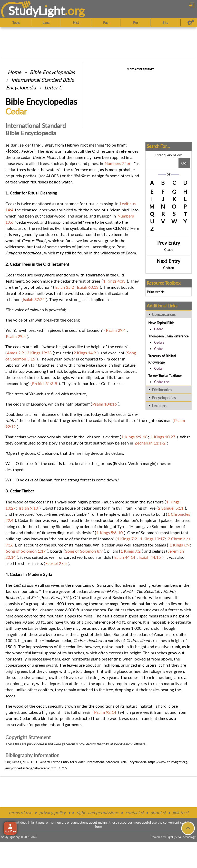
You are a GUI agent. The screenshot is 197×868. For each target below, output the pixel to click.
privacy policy (52, 813)
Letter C (53, 87)
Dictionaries (162, 390)
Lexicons (159, 406)
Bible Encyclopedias (52, 72)
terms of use (20, 813)
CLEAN (120, 228)
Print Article (156, 292)
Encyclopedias (164, 398)
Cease (169, 250)
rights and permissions (97, 813)
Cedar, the (162, 382)
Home (14, 72)
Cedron (169, 268)
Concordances (164, 314)
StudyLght (37, 11)
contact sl (134, 813)
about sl (158, 813)
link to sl (180, 813)
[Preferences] (191, 23)
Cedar (159, 329)
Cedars (159, 342)
